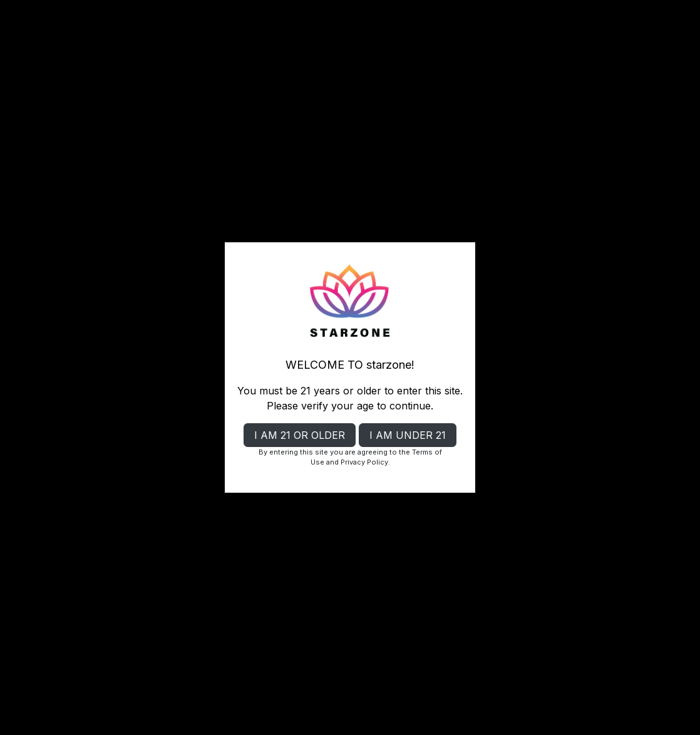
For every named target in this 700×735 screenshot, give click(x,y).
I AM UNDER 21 (408, 435)
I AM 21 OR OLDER (300, 435)
